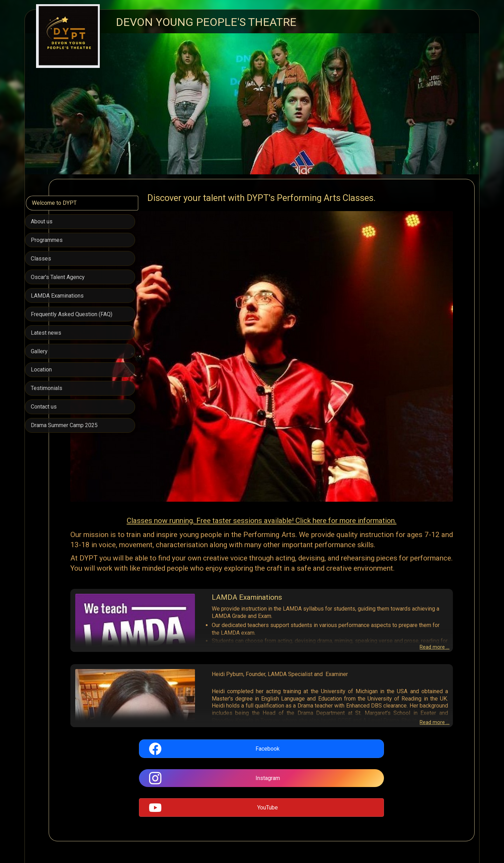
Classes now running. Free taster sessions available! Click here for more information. (306, 453)
